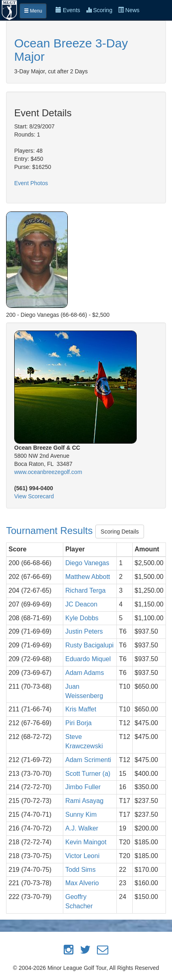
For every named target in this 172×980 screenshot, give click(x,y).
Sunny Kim (81, 815)
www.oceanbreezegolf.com (48, 472)
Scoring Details (120, 532)
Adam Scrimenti (88, 760)
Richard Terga (85, 590)
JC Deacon (81, 604)
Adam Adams (85, 673)
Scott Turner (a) (88, 774)
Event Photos (31, 183)
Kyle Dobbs (82, 618)
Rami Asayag (84, 801)
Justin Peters (84, 631)
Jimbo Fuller (83, 787)
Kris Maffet (81, 709)
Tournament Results (51, 531)
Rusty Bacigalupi (89, 645)
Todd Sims (81, 870)
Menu (33, 11)
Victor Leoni (82, 856)
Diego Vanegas (87, 563)
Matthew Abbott (88, 577)
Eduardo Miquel (88, 659)
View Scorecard (34, 496)
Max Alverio (82, 883)
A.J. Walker (82, 828)
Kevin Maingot (86, 842)
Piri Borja (78, 723)
